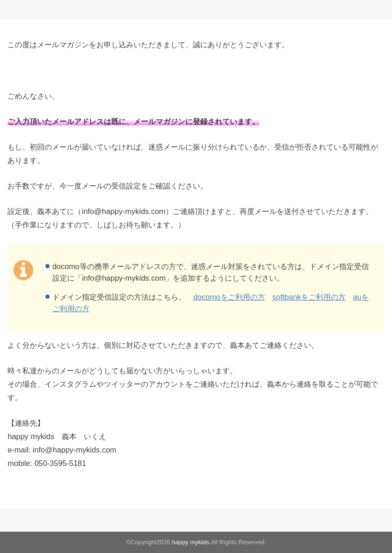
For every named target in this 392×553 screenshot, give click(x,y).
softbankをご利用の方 (309, 297)
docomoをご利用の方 (229, 297)
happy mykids (191, 542)
